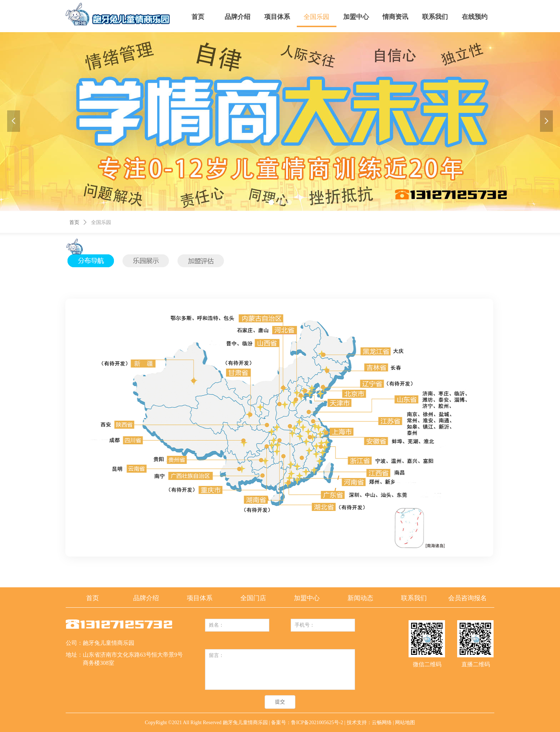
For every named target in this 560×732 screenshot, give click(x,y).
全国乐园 (101, 222)
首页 (74, 222)
